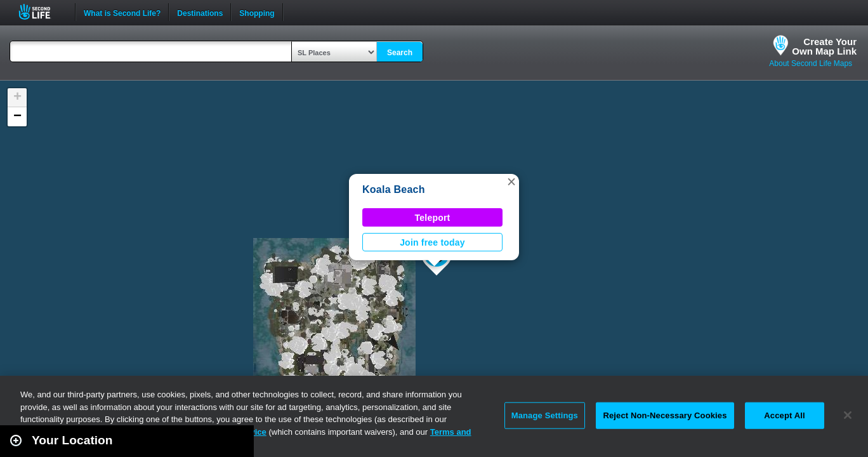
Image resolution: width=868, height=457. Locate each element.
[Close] (848, 415)
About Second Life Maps (811, 63)
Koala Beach (394, 189)
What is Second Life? (122, 12)
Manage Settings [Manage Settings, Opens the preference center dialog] (545, 415)
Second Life (42, 12)
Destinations (200, 12)
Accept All (784, 415)
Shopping (257, 12)
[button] (511, 182)
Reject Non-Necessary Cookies (665, 415)
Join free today (432, 242)
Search (400, 53)
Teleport (433, 218)
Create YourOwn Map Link (824, 46)
